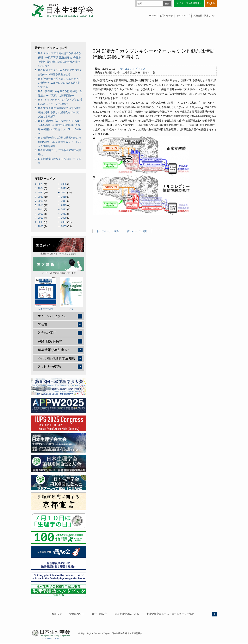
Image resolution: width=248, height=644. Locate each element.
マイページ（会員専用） (189, 3)
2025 (64, 184)
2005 (64, 226)
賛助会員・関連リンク (204, 16)
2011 (64, 214)
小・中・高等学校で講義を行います (59, 266)
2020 (40, 197)
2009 (64, 218)
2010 (40, 218)
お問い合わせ (166, 16)
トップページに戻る (108, 231)
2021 (64, 193)
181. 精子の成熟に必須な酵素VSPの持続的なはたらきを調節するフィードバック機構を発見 (59, 142)
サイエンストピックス (133, 69)
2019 (64, 197)
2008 (40, 222)
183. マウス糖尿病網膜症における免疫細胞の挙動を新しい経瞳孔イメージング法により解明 (59, 112)
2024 (40, 188)
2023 (64, 188)
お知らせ (57, 614)
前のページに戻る (137, 231)
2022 (40, 193)
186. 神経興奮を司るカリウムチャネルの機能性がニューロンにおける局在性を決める (59, 83)
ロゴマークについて (51, 638)
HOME (152, 16)
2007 (64, 222)
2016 (40, 205)
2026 (40, 184)
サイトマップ (183, 16)
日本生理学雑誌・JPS (127, 614)
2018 (40, 201)
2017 (64, 201)
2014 (40, 209)
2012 (40, 214)
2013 (64, 209)
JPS (71, 293)
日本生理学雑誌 (46, 293)
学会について (77, 614)
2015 (64, 205)
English (211, 3)
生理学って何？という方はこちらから (59, 246)
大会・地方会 (99, 614)
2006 (40, 226)
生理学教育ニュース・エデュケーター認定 (170, 614)
